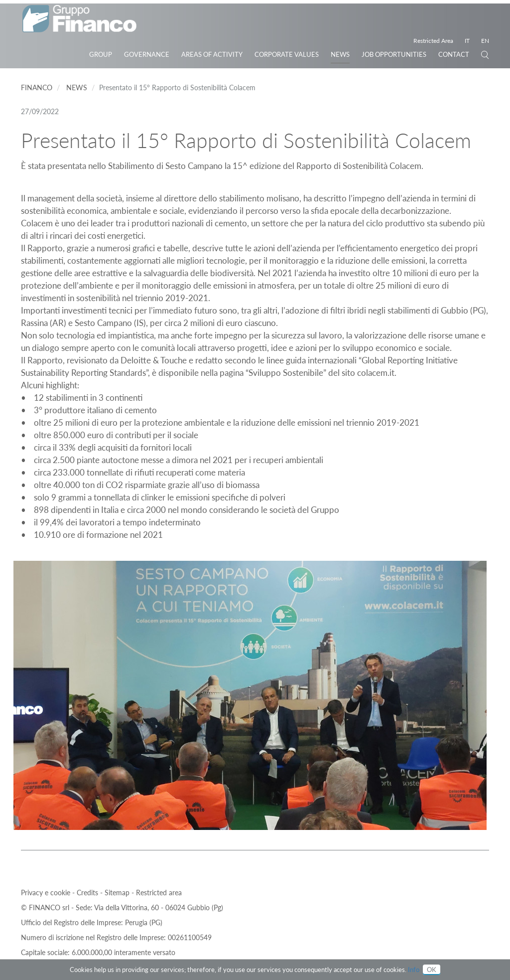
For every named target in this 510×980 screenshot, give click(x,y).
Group (101, 54)
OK (432, 970)
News (340, 54)
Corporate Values (287, 54)
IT (467, 41)
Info (414, 970)
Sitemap (118, 893)
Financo (37, 87)
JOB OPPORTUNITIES (394, 54)
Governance (147, 54)
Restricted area (159, 893)
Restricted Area (433, 41)
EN (485, 41)
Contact (454, 54)
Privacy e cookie (47, 893)
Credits (88, 893)
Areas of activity (212, 54)
